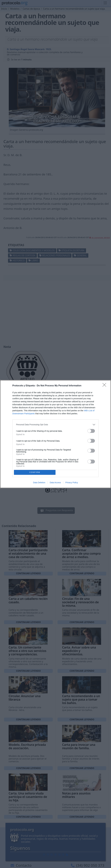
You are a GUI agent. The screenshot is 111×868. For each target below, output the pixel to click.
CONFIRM (35, 472)
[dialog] (56, 434)
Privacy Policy (72, 483)
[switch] (91, 431)
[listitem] (56, 425)
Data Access (55, 483)
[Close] (105, 386)
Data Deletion (39, 483)
